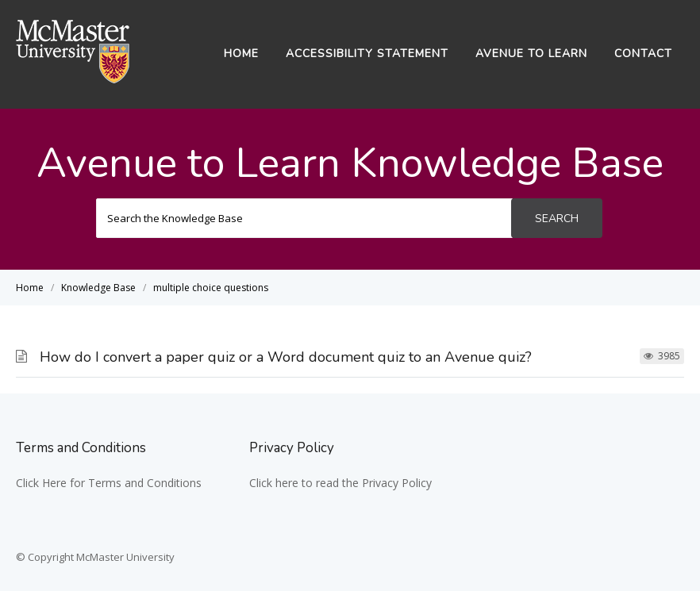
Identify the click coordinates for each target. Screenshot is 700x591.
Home (241, 54)
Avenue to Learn (531, 54)
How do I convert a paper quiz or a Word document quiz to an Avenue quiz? (286, 357)
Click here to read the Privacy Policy (340, 483)
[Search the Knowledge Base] (304, 218)
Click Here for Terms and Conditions (109, 483)
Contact (643, 54)
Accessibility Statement (367, 54)
